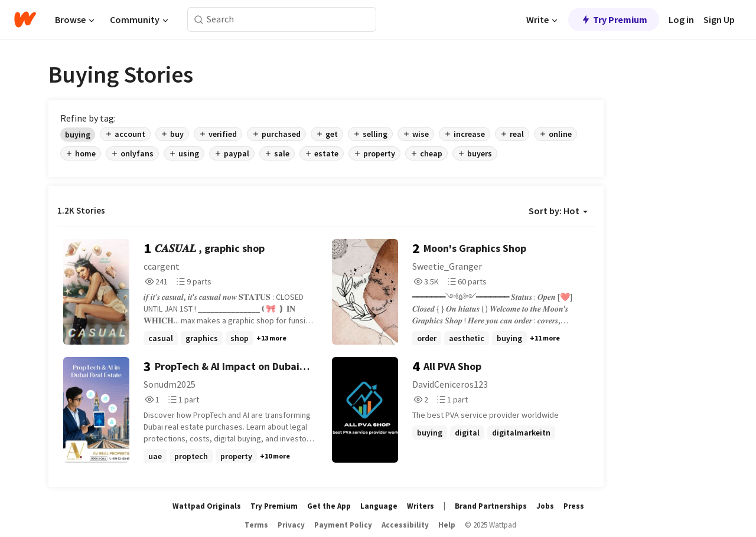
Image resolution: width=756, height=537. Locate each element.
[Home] (25, 19)
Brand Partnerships (491, 506)
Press (574, 506)
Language (379, 506)
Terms (256, 525)
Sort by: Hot (558, 211)
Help (447, 525)
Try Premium (614, 19)
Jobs (545, 506)
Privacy (291, 525)
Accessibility (405, 525)
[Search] (199, 20)
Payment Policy (343, 525)
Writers (421, 506)
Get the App (329, 506)
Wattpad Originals (207, 506)
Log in (681, 19)
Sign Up (719, 19)
